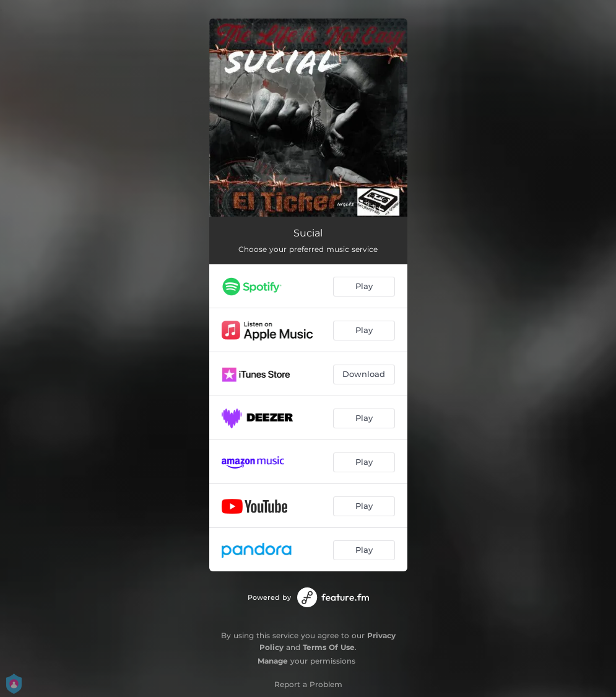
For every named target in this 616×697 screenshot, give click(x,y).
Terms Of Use (329, 647)
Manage (273, 661)
